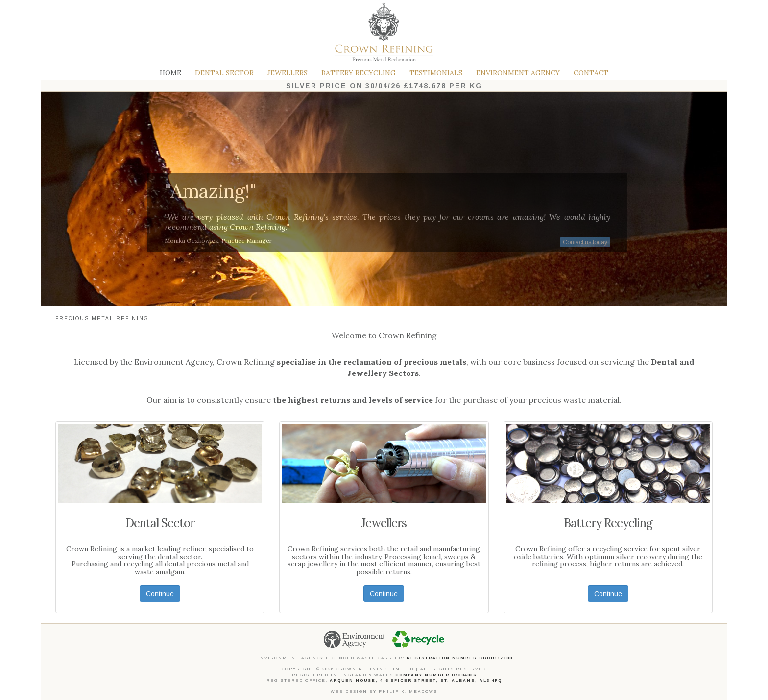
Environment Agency (518, 73)
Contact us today (593, 242)
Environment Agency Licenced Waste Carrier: (384, 658)
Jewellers (288, 73)
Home (170, 73)
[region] (384, 199)
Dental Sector (224, 73)
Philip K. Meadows (408, 691)
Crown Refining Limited (384, 32)
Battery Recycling (359, 73)
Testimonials (436, 73)
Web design (349, 691)
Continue (160, 594)
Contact (591, 73)
